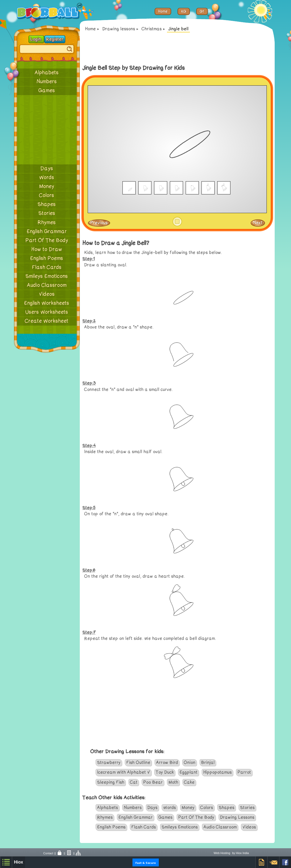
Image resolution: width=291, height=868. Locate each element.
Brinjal (208, 763)
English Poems (47, 258)
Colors (47, 195)
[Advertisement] (47, 130)
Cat (134, 782)
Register (55, 39)
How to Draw (47, 249)
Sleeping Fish (111, 782)
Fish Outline (138, 763)
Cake (189, 782)
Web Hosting (222, 853)
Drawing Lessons (237, 817)
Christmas (152, 29)
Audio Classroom (47, 285)
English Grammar (47, 232)
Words (47, 178)
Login (36, 39)
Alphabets (47, 73)
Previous (99, 223)
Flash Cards (47, 267)
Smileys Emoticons (47, 276)
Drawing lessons (119, 29)
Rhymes (47, 223)
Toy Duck (165, 772)
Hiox (19, 862)
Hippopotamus (218, 772)
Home (90, 29)
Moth (173, 782)
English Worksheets (47, 303)
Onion (190, 763)
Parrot (244, 772)
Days (47, 169)
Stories (47, 213)
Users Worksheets (47, 312)
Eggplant (189, 772)
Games (47, 91)
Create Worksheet (47, 321)
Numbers (47, 82)
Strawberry (109, 763)
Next (258, 223)
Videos (47, 294)
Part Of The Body (47, 241)
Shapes (47, 204)
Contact (48, 853)
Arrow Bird (167, 763)
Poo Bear (153, 782)
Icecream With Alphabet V (124, 772)
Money (47, 187)
